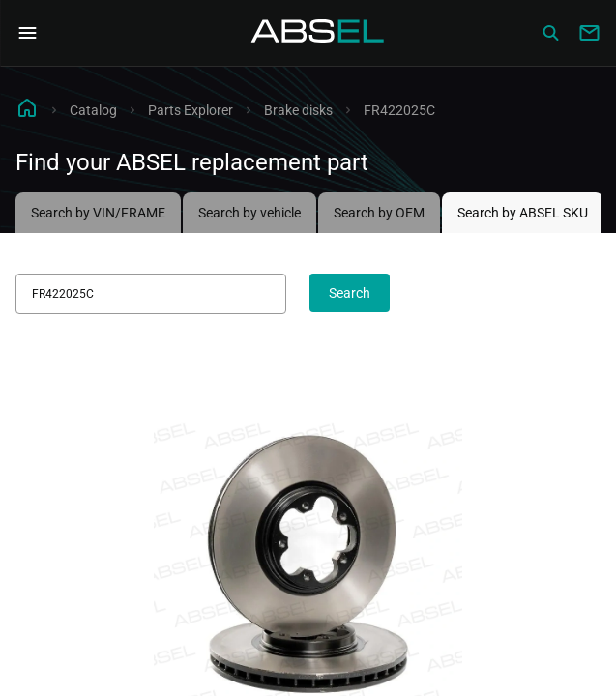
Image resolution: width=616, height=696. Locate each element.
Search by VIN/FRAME (98, 213)
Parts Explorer (191, 110)
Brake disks (298, 110)
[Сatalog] (550, 33)
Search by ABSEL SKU (523, 213)
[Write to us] (589, 33)
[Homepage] (318, 33)
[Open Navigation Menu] (27, 33)
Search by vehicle (249, 213)
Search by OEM (379, 213)
